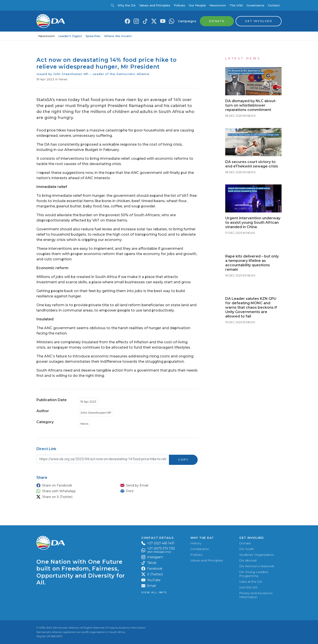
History (196, 543)
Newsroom (218, 5)
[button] (74, 485)
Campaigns (187, 21)
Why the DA (127, 5)
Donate (245, 543)
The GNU (236, 5)
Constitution (200, 549)
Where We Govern (118, 36)
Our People (197, 5)
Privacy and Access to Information (256, 595)
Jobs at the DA (251, 582)
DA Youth (247, 549)
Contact (274, 5)
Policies (180, 5)
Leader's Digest (70, 36)
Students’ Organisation (257, 555)
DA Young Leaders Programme (254, 574)
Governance (255, 5)
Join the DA (248, 587)
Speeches (93, 36)
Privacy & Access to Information (126, 628)
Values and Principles (155, 5)
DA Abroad (248, 560)
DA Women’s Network (257, 566)
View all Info (154, 592)
